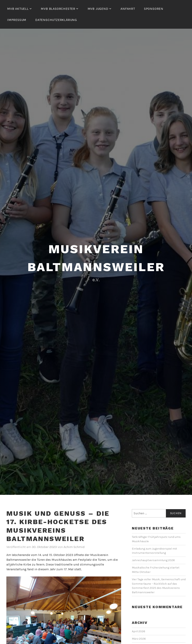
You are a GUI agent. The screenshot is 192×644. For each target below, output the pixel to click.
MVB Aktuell (18, 9)
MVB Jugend (98, 9)
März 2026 (139, 639)
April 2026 (139, 631)
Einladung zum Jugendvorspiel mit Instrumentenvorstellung (154, 551)
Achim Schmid (74, 547)
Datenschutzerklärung (56, 20)
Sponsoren (154, 9)
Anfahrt (128, 9)
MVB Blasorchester (58, 9)
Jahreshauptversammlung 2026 (153, 560)
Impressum (17, 20)
